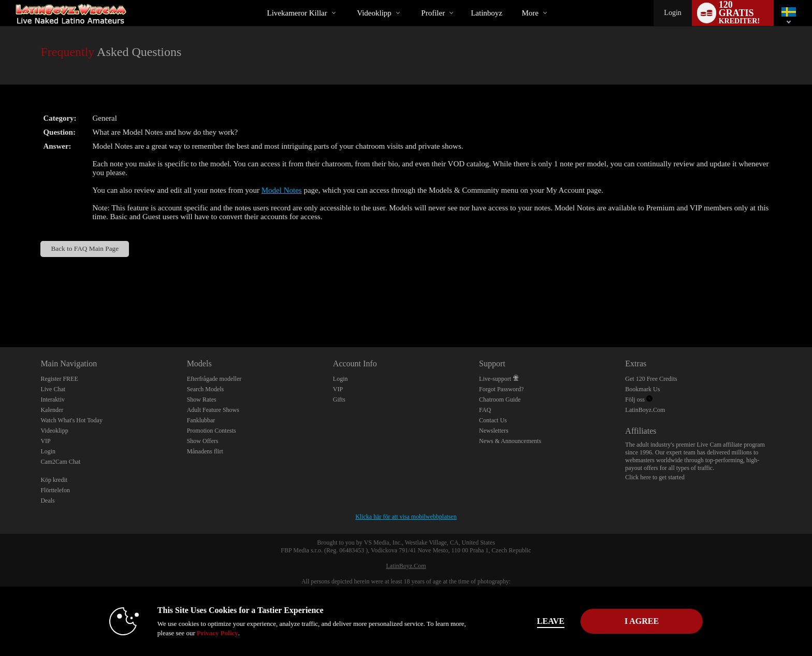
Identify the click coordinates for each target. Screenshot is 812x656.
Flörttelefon (55, 490)
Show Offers (203, 441)
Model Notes (282, 190)
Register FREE (59, 379)
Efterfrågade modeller (214, 379)
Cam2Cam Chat (60, 462)
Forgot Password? (501, 389)
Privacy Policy (218, 633)
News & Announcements (510, 441)
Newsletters (494, 431)
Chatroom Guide (500, 400)
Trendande (348, 0)
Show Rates (202, 400)
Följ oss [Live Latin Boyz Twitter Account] (639, 400)
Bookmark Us (642, 389)
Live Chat (53, 389)
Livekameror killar (297, 13)
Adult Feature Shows (213, 410)
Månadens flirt (205, 451)
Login (672, 13)
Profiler (433, 13)
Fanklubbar (201, 420)
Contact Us (493, 420)
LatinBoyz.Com (645, 410)
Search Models (206, 389)
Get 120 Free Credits (651, 379)
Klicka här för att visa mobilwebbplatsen (406, 517)
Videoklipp (374, 13)
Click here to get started (655, 477)
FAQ (485, 410)
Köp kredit (54, 480)
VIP (45, 441)
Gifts (339, 400)
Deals (47, 501)
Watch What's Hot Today (71, 420)
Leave (551, 621)
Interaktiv (53, 400)
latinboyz (487, 13)
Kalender (52, 410)
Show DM (0, 309)
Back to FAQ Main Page (85, 248)
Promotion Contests (212, 431)
